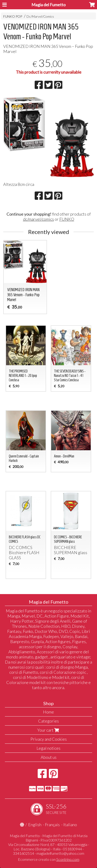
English (35, 825)
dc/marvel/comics (38, 219)
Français (52, 825)
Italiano (70, 825)
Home (48, 712)
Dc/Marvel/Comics (40, 16)
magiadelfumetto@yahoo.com (60, 853)
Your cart (49, 730)
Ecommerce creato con (49, 859)
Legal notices (48, 748)
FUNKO (67, 219)
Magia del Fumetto (48, 5)
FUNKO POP (13, 16)
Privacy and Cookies (49, 739)
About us (49, 757)
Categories (48, 721)
